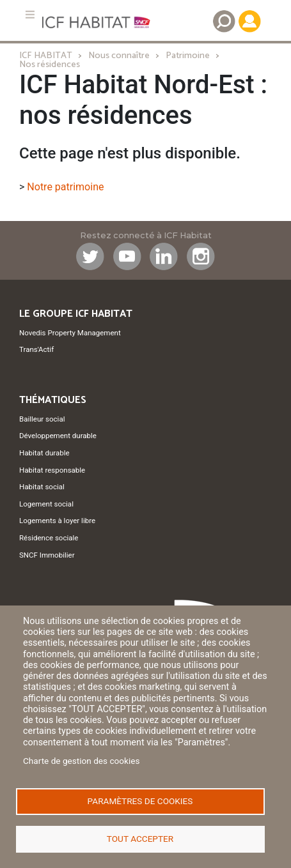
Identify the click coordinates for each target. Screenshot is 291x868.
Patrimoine (188, 56)
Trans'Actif (36, 349)
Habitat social (42, 487)
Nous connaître (119, 56)
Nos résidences (50, 65)
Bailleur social (42, 419)
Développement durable (58, 436)
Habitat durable (44, 453)
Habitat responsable (52, 470)
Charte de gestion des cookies (82, 761)
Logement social (46, 504)
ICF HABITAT (46, 56)
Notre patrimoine (65, 187)
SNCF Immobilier (47, 555)
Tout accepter (140, 839)
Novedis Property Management (70, 333)
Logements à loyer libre (57, 521)
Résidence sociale (49, 538)
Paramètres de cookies (140, 801)
